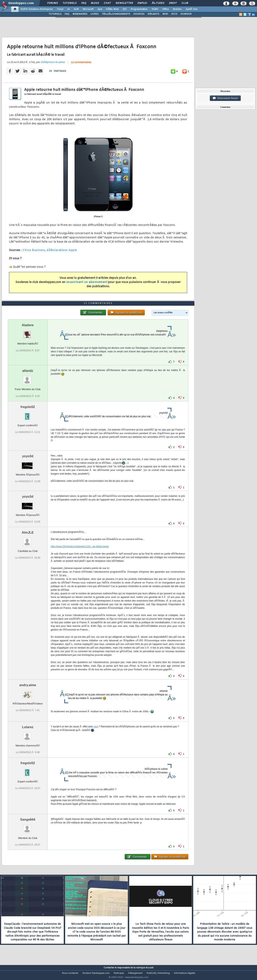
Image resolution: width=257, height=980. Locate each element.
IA (68, 9)
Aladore (28, 333)
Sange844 (28, 827)
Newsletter (124, 3)
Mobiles (177, 9)
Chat (107, 3)
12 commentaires (81, 65)
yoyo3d (28, 464)
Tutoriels (70, 3)
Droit (173, 3)
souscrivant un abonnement (87, 285)
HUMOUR (186, 14)
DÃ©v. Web (112, 9)
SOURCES (139, 14)
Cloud (60, 9)
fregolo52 (28, 414)
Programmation (139, 9)
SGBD (155, 9)
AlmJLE (28, 540)
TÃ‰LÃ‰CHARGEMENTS (116, 14)
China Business (34, 253)
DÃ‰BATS (153, 14)
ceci (96, 734)
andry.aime (28, 692)
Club (185, 3)
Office (166, 9)
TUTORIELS (55, 14)
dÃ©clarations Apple (62, 253)
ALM (76, 9)
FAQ (84, 3)
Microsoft (88, 9)
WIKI (165, 14)
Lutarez (28, 734)
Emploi (142, 3)
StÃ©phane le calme (53, 65)
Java (100, 9)
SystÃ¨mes (192, 9)
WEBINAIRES (80, 14)
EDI (125, 9)
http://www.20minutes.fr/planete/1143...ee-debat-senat (80, 554)
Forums (53, 3)
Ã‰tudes (158, 3)
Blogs (95, 3)
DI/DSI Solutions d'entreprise (37, 9)
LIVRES (95, 14)
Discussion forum (225, 98)
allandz (28, 378)
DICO (174, 14)
